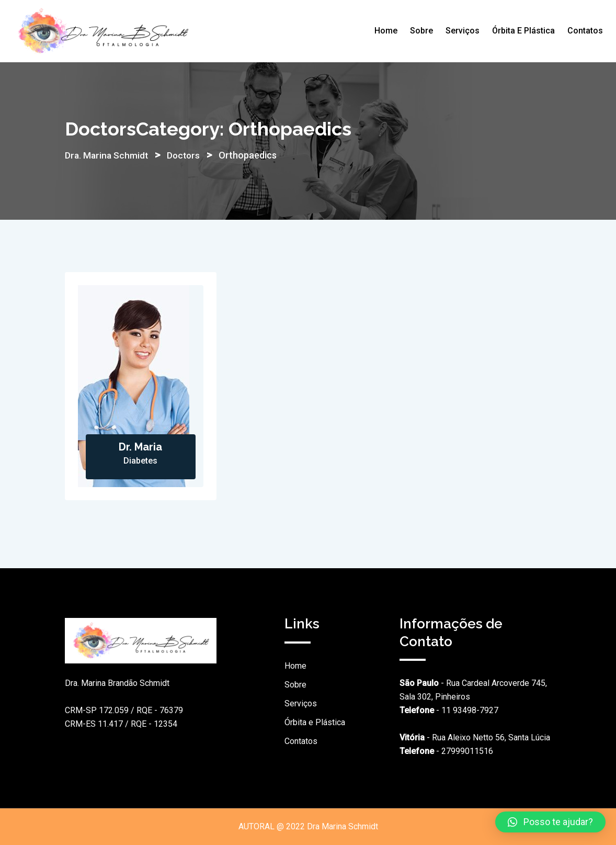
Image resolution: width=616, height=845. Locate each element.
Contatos (585, 31)
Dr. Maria (140, 447)
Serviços (463, 31)
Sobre (421, 31)
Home (386, 31)
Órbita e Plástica (523, 31)
